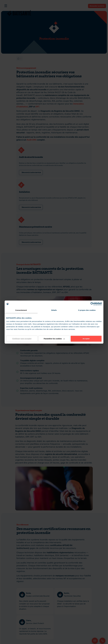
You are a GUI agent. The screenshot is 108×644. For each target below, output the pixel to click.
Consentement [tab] (21, 310)
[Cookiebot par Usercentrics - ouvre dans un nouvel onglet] (92, 304)
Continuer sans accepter (22, 339)
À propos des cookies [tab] (87, 310)
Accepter (86, 339)
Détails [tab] (54, 310)
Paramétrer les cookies (54, 339)
